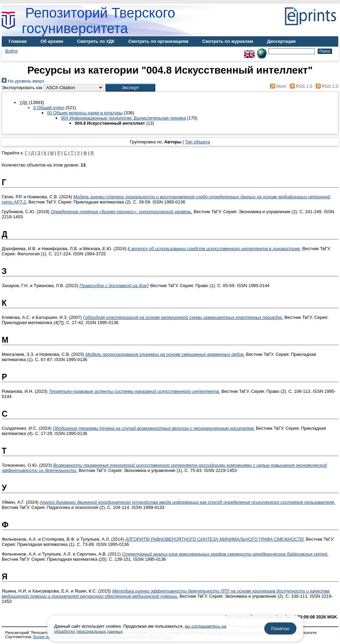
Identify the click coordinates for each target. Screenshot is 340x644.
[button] (130, 88)
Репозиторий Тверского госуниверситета (99, 21)
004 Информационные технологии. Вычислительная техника (123, 118)
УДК (24, 102)
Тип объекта (198, 142)
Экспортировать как (22, 88)
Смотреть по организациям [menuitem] (158, 41)
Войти (11, 51)
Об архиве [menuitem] (52, 41)
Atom (277, 86)
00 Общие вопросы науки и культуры (85, 113)
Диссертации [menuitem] (281, 41)
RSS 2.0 (326, 86)
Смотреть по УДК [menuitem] (96, 41)
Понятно (280, 629)
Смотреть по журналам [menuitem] (228, 41)
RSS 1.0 (300, 86)
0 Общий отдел (49, 108)
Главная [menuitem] (18, 41)
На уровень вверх (23, 81)
